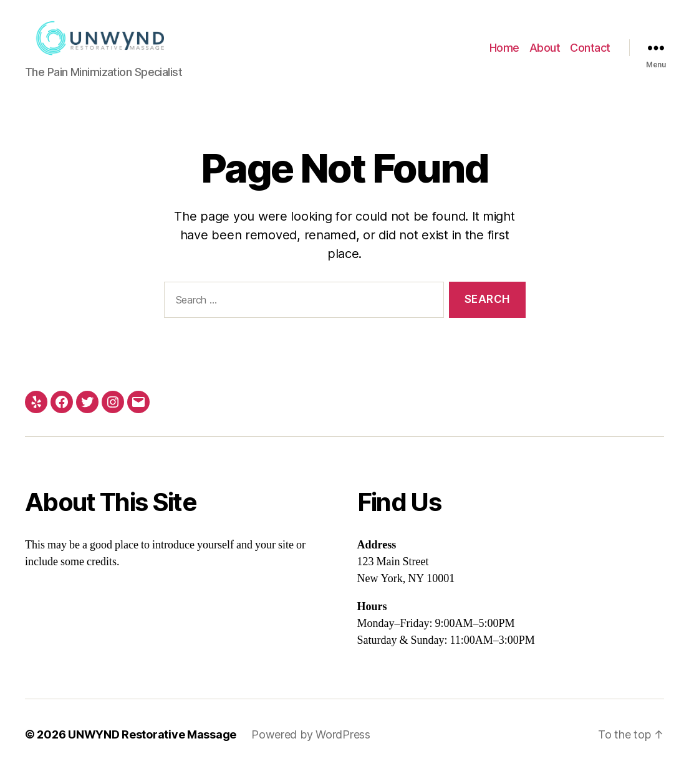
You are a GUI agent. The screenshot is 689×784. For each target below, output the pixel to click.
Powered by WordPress (311, 749)
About (545, 55)
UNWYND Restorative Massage (152, 749)
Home (504, 55)
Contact (590, 55)
